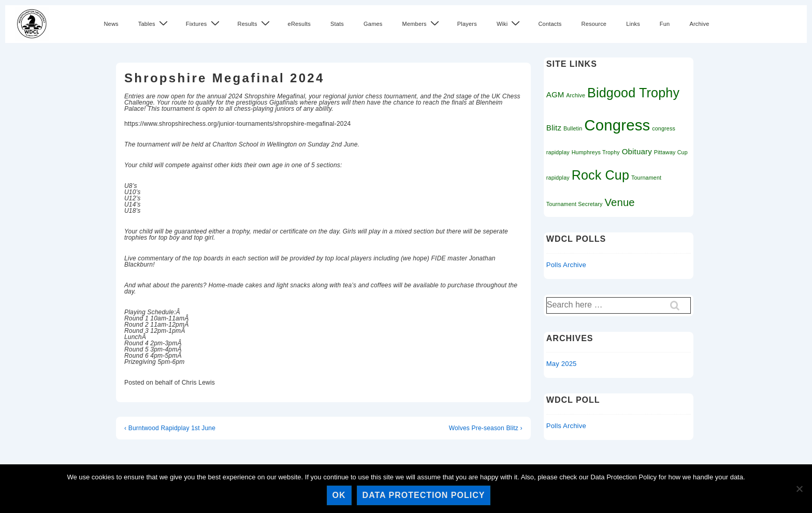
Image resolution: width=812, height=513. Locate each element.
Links (633, 24)
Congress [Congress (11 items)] (617, 125)
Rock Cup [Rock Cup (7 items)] (600, 175)
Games (373, 24)
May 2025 (562, 364)
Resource (594, 24)
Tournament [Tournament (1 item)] (646, 178)
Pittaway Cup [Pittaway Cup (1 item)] (671, 152)
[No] (799, 489)
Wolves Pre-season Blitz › (486, 428)
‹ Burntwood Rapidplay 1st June (170, 428)
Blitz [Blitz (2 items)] (554, 128)
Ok (339, 495)
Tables (154, 24)
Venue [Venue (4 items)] (619, 202)
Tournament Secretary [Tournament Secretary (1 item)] (575, 204)
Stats (337, 24)
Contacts (550, 24)
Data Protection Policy (424, 495)
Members (422, 24)
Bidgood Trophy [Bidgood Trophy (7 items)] (633, 93)
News (111, 24)
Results (255, 24)
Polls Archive (566, 265)
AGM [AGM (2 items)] (555, 94)
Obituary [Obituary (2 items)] (637, 151)
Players (467, 24)
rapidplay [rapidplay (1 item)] (558, 178)
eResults (299, 24)
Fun (665, 24)
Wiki (510, 24)
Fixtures (204, 24)
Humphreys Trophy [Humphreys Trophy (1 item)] (596, 152)
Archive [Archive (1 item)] (576, 95)
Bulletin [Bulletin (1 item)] (573, 128)
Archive (699, 24)
